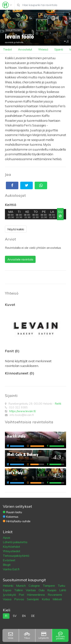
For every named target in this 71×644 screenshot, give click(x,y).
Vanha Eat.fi (11, 569)
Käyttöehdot (11, 547)
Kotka (46, 599)
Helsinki (8, 586)
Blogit (7, 565)
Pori (22, 595)
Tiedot (7, 49)
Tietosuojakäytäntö (16, 556)
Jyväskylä (10, 595)
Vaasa (7, 599)
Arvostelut (25, 49)
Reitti (58, 404)
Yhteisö (43, 49)
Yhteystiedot (12, 551)
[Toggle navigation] (7, 5)
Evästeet (9, 560)
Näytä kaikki (16, 229)
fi (6, 616)
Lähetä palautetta (15, 542)
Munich (21, 586)
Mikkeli (57, 599)
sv (15, 616)
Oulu (42, 590)
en (24, 616)
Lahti (63, 590)
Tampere (49, 586)
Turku (61, 586)
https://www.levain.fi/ (23, 411)
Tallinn (19, 590)
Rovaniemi (55, 595)
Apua (6, 538)
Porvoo (20, 599)
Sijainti (59, 49)
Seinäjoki (33, 599)
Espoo (7, 590)
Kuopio (52, 590)
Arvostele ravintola (20, 259)
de (33, 616)
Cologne (35, 586)
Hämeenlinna (36, 595)
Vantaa (31, 590)
